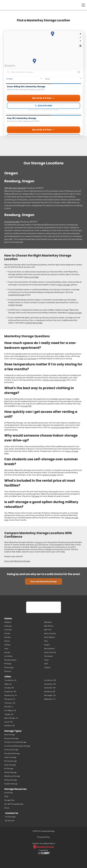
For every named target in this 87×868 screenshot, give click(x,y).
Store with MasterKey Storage (17, 561)
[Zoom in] (80, 34)
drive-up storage (31, 277)
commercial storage (34, 323)
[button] (34, 61)
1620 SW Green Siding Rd (15, 188)
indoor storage (64, 285)
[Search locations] (42, 72)
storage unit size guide (26, 358)
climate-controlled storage (54, 380)
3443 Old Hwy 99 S (12, 222)
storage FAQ (26, 406)
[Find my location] (80, 46)
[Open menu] (83, 5)
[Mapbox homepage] (10, 66)
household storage (16, 295)
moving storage (58, 427)
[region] (43, 49)
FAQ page (35, 496)
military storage (75, 312)
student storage (15, 305)
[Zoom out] (80, 37)
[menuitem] (24, 622)
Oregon (39, 542)
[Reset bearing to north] (80, 41)
